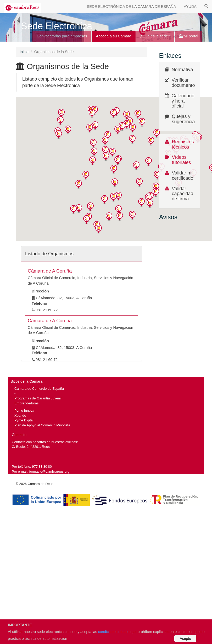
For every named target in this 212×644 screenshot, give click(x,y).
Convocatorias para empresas (62, 36)
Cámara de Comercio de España (39, 389)
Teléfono (39, 303)
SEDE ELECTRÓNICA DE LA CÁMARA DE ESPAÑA (132, 7)
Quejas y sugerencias (185, 119)
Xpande (20, 416)
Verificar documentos (185, 83)
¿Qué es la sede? (155, 36)
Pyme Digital (24, 420)
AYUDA (190, 7)
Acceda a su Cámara (114, 36)
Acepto (185, 639)
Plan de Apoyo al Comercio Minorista (42, 425)
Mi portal (189, 36)
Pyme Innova (24, 411)
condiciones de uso (114, 632)
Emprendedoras (26, 403)
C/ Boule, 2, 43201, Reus (31, 447)
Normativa (182, 70)
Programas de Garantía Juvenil (38, 398)
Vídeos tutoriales (182, 160)
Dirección (40, 291)
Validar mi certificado (183, 176)
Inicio (24, 52)
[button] (61, 113)
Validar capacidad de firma (183, 194)
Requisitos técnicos (183, 144)
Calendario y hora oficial (183, 101)
